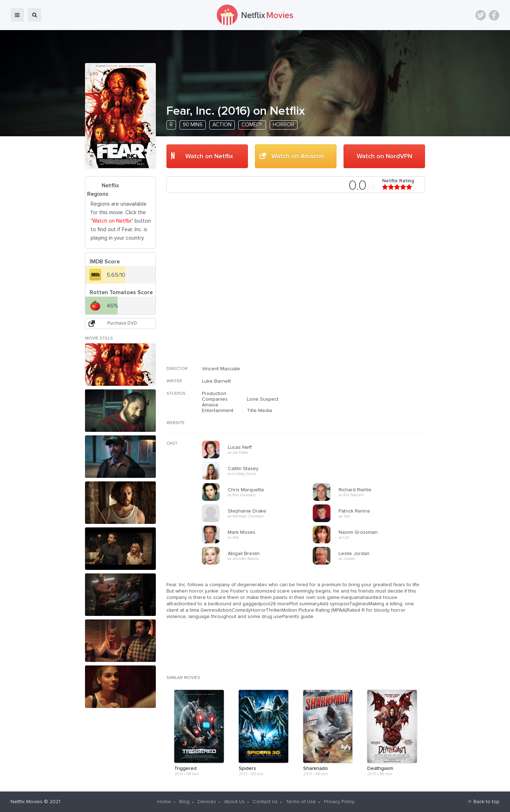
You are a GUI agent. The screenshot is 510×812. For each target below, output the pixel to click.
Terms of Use (301, 802)
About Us (234, 802)
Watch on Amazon (297, 156)
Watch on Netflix (209, 156)
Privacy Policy (339, 802)
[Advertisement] (372, 411)
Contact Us (265, 802)
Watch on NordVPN (384, 156)
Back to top (486, 802)
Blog (184, 802)
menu (17, 15)
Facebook (494, 15)
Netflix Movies (27, 802)
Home (164, 802)
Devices (207, 802)
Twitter (481, 15)
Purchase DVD (122, 323)
